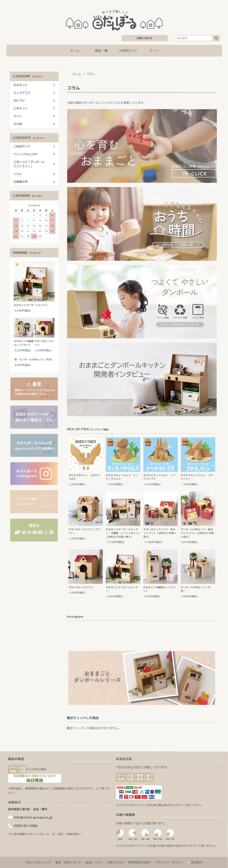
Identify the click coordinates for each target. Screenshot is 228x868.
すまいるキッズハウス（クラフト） (84, 531)
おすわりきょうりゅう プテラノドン (197, 477)
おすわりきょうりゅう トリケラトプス (159, 477)
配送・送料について (68, 862)
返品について (94, 862)
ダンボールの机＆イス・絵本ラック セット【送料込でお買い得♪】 (197, 533)
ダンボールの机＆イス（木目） (195, 589)
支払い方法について (38, 862)
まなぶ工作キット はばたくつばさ (84, 477)
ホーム (75, 51)
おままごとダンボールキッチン (122, 589)
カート (154, 51)
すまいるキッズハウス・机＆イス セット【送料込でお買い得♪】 (160, 533)
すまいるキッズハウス (81, 587)
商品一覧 (101, 51)
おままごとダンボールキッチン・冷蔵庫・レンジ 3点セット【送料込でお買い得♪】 (123, 533)
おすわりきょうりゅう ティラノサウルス (122, 477)
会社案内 (196, 862)
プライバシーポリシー (169, 862)
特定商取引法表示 (139, 862)
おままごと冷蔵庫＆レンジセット (159, 589)
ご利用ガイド (128, 51)
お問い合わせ (145, 38)
